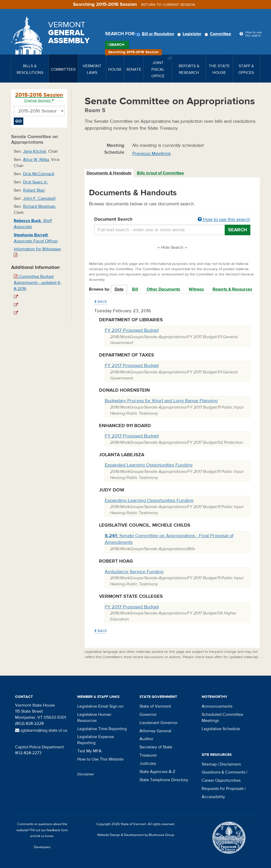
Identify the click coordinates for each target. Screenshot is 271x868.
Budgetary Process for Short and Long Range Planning (161, 401)
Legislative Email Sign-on (100, 706)
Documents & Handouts (109, 173)
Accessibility (213, 797)
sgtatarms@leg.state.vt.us (41, 730)
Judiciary (148, 763)
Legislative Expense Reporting (96, 740)
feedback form (57, 830)
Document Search (172, 220)
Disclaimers (230, 764)
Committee (219, 34)
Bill (135, 289)
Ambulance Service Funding (134, 572)
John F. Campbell (39, 198)
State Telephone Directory (164, 780)
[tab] (109, 173)
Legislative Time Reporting (102, 729)
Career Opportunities (221, 780)
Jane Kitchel (35, 151)
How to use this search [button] (224, 220)
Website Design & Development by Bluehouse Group (136, 835)
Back (101, 302)
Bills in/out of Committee (160, 173)
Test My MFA (89, 751)
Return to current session (168, 5)
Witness (196, 289)
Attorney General (155, 731)
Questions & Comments (223, 772)
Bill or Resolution (156, 34)
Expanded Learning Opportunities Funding (149, 465)
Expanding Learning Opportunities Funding (149, 501)
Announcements (217, 706)
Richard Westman (39, 206)
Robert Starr (34, 190)
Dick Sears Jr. (35, 182)
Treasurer (148, 755)
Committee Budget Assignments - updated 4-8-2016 (37, 283)
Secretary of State (156, 747)
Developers (42, 847)
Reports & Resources (232, 289)
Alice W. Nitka (36, 160)
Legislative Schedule (221, 729)
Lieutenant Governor (159, 723)
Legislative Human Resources (94, 718)
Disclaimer (86, 774)
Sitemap (209, 764)
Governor (148, 715)
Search (117, 45)
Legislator (190, 34)
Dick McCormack (39, 174)
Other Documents (163, 289)
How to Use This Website (100, 759)
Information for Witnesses (37, 252)
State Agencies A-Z (157, 772)
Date (119, 289)
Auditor (146, 739)
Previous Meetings (152, 154)
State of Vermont (155, 706)
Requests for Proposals (223, 789)
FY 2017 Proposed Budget (132, 330)
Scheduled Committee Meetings (222, 718)
